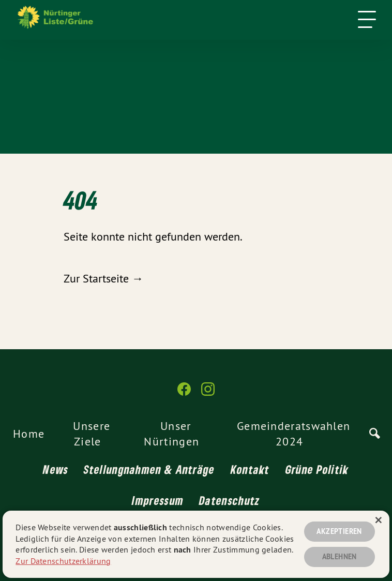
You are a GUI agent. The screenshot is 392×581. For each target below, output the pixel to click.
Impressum (158, 500)
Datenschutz (229, 500)
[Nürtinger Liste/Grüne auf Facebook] (184, 393)
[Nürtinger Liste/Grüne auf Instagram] (208, 393)
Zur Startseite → (103, 278)
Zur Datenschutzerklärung (63, 561)
